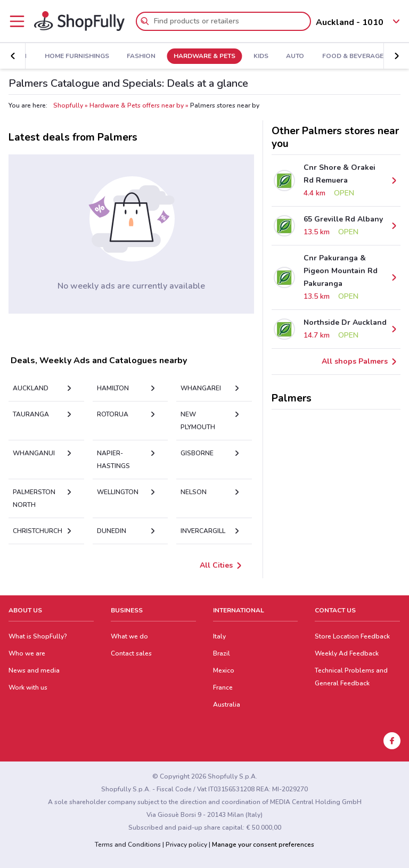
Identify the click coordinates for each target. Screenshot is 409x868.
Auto (295, 56)
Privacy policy (186, 845)
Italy (219, 636)
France (223, 687)
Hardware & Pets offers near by (137, 105)
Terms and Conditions (128, 845)
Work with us (28, 687)
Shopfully (68, 105)
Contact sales (131, 653)
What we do (129, 636)
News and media (34, 670)
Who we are (27, 653)
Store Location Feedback (352, 636)
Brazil (222, 653)
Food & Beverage (353, 56)
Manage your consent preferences (263, 845)
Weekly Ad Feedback (347, 653)
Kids (261, 56)
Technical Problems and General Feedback (351, 677)
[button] (13, 56)
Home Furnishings (77, 56)
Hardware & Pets (204, 56)
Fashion (141, 56)
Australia (227, 705)
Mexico (224, 670)
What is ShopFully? (38, 636)
